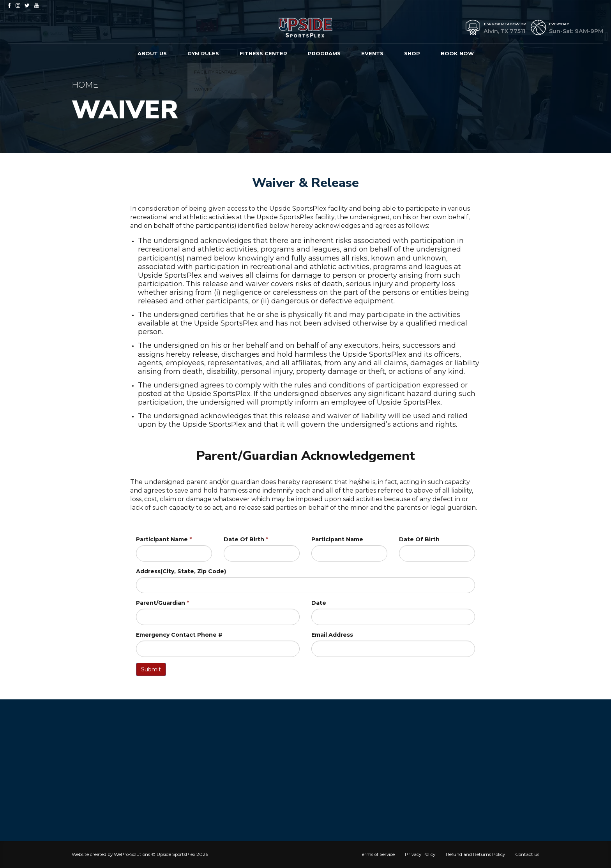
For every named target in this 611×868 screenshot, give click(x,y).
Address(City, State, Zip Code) (181, 571)
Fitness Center (263, 53)
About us (152, 53)
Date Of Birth (246, 539)
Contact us (527, 854)
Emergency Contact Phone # (179, 635)
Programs (324, 53)
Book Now (457, 53)
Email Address (332, 635)
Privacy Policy (420, 854)
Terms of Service (377, 854)
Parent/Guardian (162, 603)
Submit (151, 669)
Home (85, 85)
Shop (412, 53)
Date (319, 603)
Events (372, 53)
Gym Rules (203, 53)
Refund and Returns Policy (475, 854)
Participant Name (164, 539)
